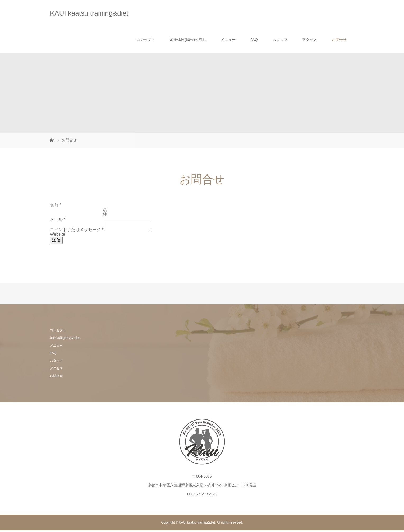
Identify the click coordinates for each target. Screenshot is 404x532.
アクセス (310, 40)
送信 (56, 242)
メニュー (228, 40)
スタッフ (280, 40)
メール (58, 219)
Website (58, 236)
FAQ (254, 40)
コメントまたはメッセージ (77, 231)
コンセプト (146, 40)
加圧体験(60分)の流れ (188, 40)
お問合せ (339, 40)
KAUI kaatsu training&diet (89, 13)
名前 (56, 205)
